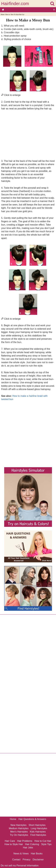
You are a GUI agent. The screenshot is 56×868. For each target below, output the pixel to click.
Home (2, 14)
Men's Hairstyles (19, 832)
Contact (16, 860)
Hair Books (37, 854)
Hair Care (10, 841)
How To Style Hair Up (17, 14)
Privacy (27, 860)
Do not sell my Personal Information (20, 866)
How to (8, 14)
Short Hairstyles (37, 825)
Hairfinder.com (15, 4)
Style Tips (46, 844)
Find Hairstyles (38, 835)
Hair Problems (25, 841)
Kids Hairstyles (38, 832)
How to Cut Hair (43, 841)
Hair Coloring (32, 844)
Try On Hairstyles (19, 835)
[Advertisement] (28, 135)
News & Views (21, 854)
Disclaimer (38, 860)
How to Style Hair (14, 844)
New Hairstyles (18, 825)
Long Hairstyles (39, 828)
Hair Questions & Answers (32, 819)
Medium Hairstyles (19, 828)
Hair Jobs (28, 848)
